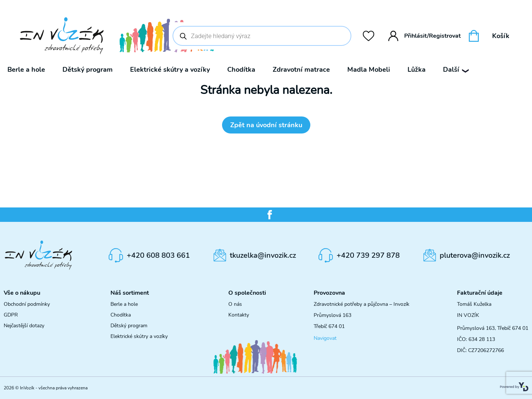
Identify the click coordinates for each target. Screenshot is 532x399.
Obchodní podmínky (27, 304)
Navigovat (325, 338)
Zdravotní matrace (301, 70)
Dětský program (88, 70)
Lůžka (417, 70)
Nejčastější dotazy (24, 326)
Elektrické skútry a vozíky (170, 70)
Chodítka (241, 70)
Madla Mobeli (369, 70)
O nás (235, 304)
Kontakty (239, 315)
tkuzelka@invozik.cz (263, 255)
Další (456, 70)
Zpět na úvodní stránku (266, 125)
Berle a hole (26, 70)
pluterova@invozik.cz (475, 255)
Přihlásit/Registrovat (425, 36)
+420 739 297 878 (368, 255)
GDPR (11, 315)
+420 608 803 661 (158, 255)
